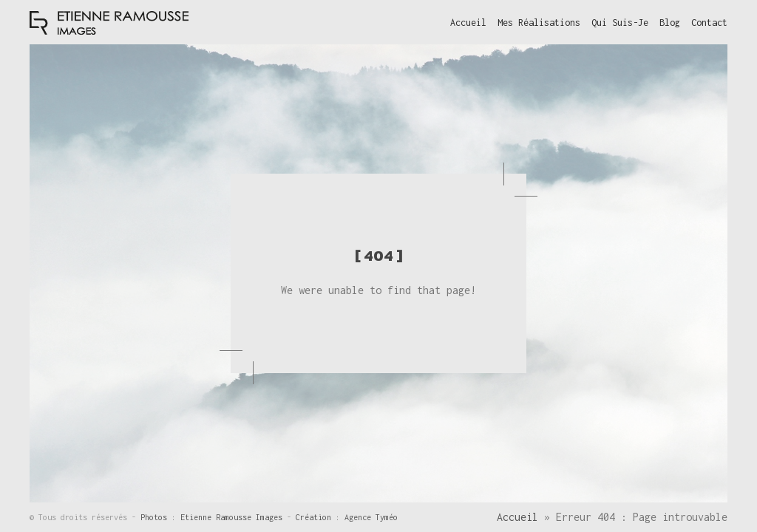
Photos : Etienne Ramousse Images (214, 517)
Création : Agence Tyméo (347, 517)
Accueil (517, 517)
